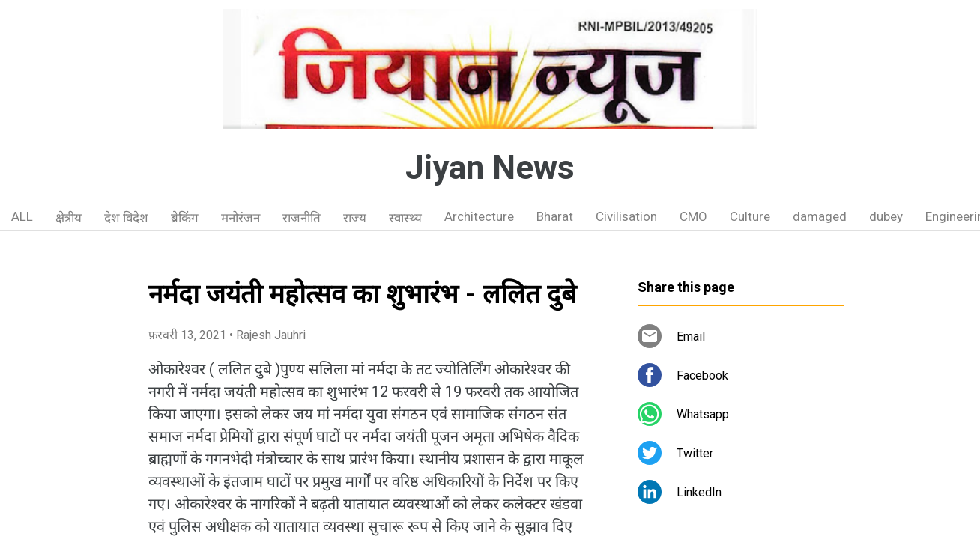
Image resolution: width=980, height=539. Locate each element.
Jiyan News (490, 168)
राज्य (355, 218)
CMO (693, 216)
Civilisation (626, 216)
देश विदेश (126, 218)
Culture (750, 216)
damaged (820, 216)
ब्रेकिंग (185, 218)
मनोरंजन (241, 218)
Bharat (555, 216)
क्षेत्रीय (69, 218)
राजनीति (302, 218)
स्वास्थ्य (405, 218)
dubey (886, 216)
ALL (22, 216)
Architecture (479, 216)
